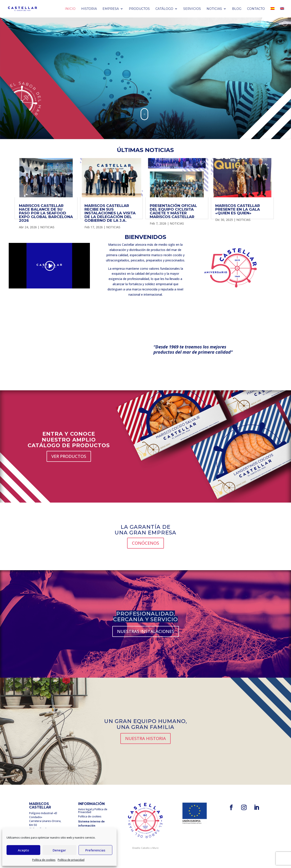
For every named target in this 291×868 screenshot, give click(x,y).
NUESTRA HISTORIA (145, 738)
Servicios (192, 9)
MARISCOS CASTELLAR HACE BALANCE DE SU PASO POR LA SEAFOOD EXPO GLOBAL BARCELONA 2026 (46, 213)
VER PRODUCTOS (69, 456)
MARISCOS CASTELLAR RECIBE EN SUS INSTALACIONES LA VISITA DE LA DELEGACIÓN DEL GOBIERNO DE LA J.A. (110, 213)
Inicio (70, 9)
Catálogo (164, 9)
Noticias (214, 9)
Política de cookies (44, 860)
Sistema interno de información (91, 824)
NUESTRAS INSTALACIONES (146, 631)
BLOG (237, 9)
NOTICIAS (47, 227)
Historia (89, 9)
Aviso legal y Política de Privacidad (93, 811)
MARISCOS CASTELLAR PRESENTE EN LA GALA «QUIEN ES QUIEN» (238, 209)
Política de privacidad (71, 860)
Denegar (59, 850)
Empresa (111, 9)
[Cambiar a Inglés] (282, 12)
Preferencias (95, 850)
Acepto (23, 850)
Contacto (256, 9)
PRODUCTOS (139, 9)
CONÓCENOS (145, 543)
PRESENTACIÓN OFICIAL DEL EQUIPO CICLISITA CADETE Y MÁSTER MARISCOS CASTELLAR (173, 211)
